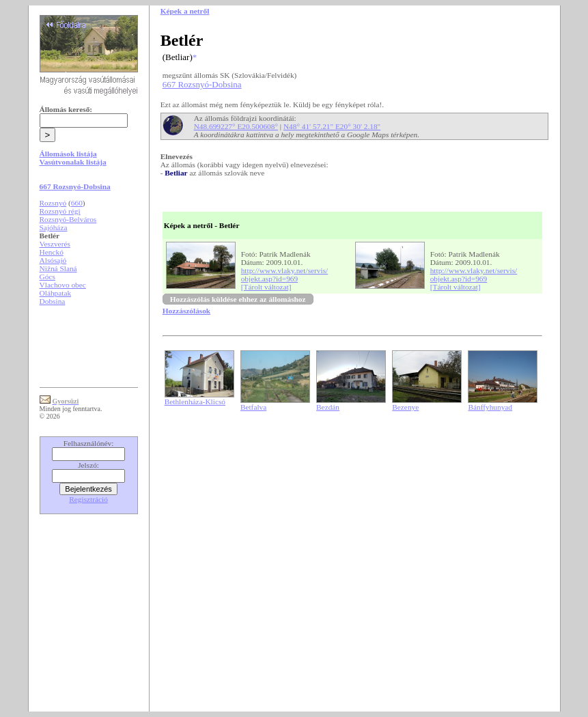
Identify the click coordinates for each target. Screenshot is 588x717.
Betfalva (253, 407)
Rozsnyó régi (60, 211)
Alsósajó (53, 260)
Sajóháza (54, 227)
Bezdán (328, 407)
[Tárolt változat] (266, 287)
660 (77, 203)
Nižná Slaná (58, 268)
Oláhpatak (56, 293)
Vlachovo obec (63, 285)
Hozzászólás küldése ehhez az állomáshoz (238, 299)
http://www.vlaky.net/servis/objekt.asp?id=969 (285, 275)
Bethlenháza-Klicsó (195, 402)
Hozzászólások (186, 311)
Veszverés (55, 244)
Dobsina (53, 301)
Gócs (47, 277)
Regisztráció (88, 499)
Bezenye (405, 407)
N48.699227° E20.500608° (236, 126)
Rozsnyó (53, 203)
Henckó (52, 252)
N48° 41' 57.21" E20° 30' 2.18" (332, 126)
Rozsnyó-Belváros (68, 219)
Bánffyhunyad (490, 407)
